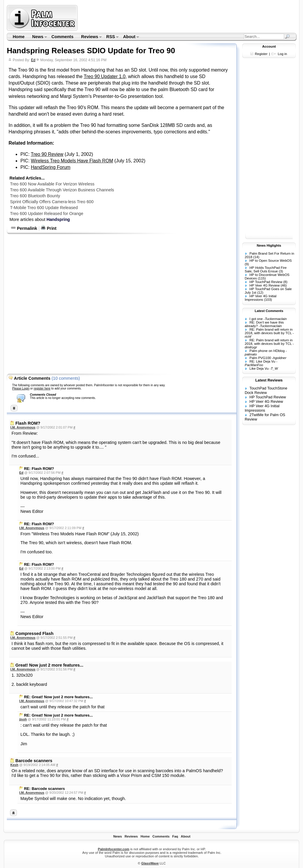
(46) (283, 285)
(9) (247, 264)
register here (42, 388)
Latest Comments (269, 311)
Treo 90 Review (47, 154)
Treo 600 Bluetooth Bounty (35, 196)
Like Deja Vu (259, 368)
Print (49, 228)
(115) (262, 278)
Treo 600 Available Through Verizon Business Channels (62, 190)
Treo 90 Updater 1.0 (105, 76)
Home (19, 37)
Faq (175, 836)
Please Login (21, 388)
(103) (268, 300)
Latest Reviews (269, 380)
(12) (260, 292)
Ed (33, 60)
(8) (285, 282)
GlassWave (150, 863)
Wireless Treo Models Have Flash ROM (72, 161)
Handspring (58, 219)
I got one (256, 319)
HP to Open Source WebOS (271, 261)
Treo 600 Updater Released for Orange (47, 214)
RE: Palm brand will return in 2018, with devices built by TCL (269, 331)
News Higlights (269, 245)
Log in (282, 54)
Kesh (14, 765)
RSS (111, 37)
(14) (256, 257)
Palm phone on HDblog (267, 351)
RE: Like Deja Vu (262, 361)
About (129, 37)
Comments (62, 37)
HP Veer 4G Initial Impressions (261, 298)
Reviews (90, 37)
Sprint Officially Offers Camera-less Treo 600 (52, 202)
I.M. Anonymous (23, 427)
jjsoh (23, 719)
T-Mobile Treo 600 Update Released (44, 208)
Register (261, 54)
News (38, 37)
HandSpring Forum (51, 167)
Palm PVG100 (260, 358)
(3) (281, 271)
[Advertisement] (188, 18)
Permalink (24, 228)
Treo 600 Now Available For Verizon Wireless (52, 184)
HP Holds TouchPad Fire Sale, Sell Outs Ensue (266, 269)
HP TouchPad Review (266, 282)
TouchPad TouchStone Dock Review (266, 390)
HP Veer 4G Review (265, 285)
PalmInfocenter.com (114, 849)
